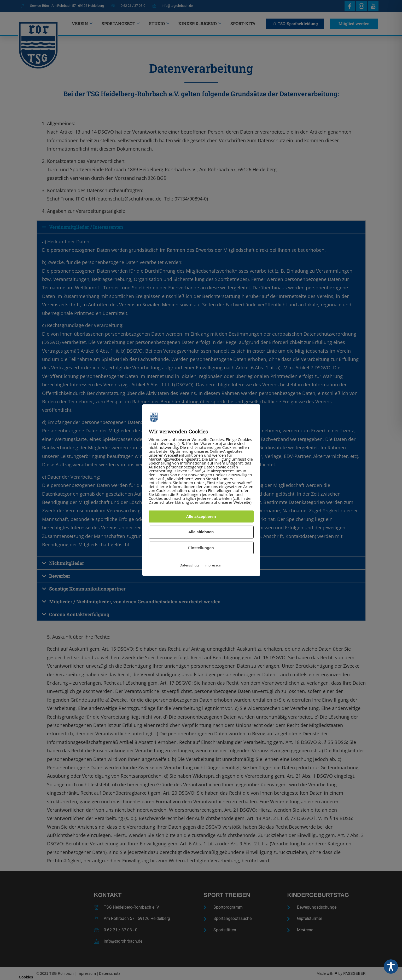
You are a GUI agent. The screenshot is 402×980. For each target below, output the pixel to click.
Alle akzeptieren (201, 516)
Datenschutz (190, 565)
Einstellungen (201, 548)
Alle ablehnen (201, 532)
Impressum (214, 565)
